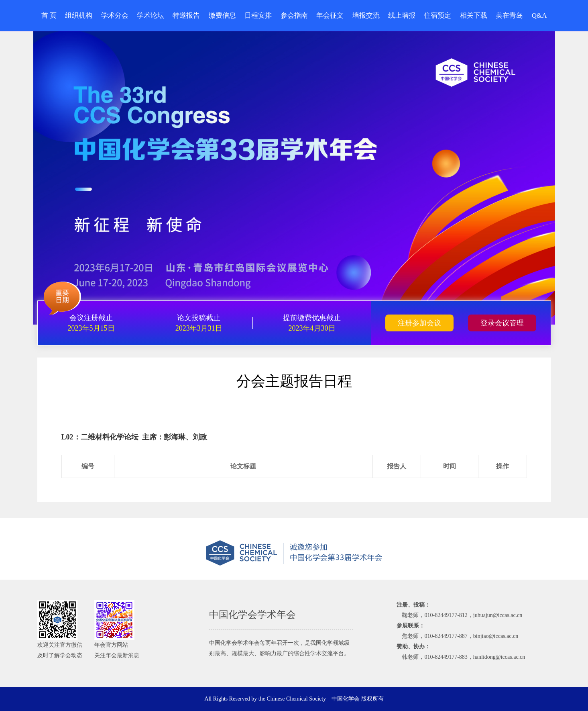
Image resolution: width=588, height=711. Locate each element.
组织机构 (79, 15)
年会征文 (330, 15)
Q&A (539, 15)
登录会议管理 (502, 323)
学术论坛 (151, 15)
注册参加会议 (419, 323)
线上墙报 (402, 15)
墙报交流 (366, 15)
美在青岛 (509, 15)
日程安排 (258, 15)
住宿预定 (437, 15)
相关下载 (474, 15)
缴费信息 (222, 15)
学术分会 (115, 15)
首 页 (49, 15)
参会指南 (294, 15)
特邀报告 (186, 15)
